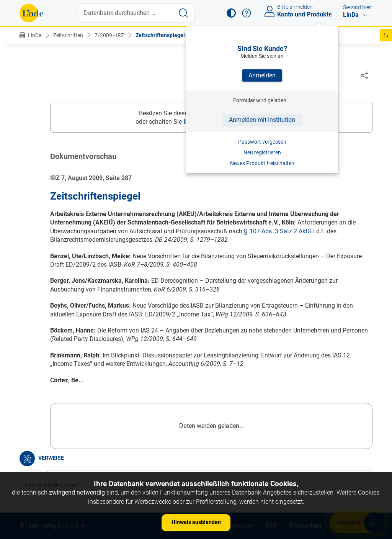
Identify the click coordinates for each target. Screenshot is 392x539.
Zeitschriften (68, 35)
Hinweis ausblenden (196, 522)
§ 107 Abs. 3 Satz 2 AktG (278, 231)
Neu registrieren (262, 152)
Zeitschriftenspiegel (160, 35)
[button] (231, 13)
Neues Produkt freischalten (262, 163)
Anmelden (262, 75)
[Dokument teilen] (364, 75)
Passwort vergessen (262, 142)
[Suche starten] (183, 13)
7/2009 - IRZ (109, 35)
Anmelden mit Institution (262, 120)
